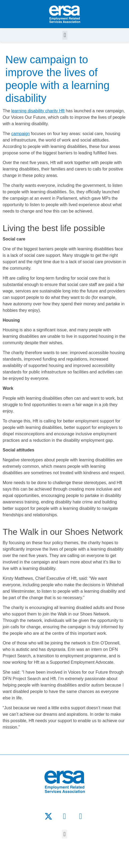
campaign (20, 134)
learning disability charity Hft (38, 111)
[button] (65, 35)
